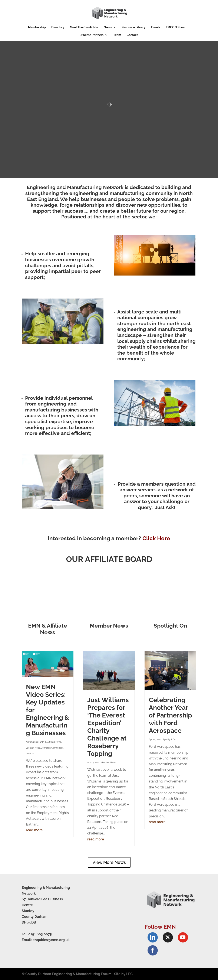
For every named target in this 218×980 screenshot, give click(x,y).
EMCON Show (176, 27)
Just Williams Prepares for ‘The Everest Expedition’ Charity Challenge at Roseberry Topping (108, 727)
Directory (58, 27)
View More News (109, 862)
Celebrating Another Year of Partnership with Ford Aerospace (170, 715)
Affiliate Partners (92, 35)
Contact (132, 35)
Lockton (30, 754)
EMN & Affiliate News (50, 742)
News (108, 27)
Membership (37, 27)
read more (34, 830)
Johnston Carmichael (52, 748)
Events (156, 27)
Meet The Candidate (84, 27)
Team (117, 35)
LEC (129, 974)
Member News (108, 763)
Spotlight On (169, 740)
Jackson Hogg (33, 748)
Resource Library (133, 27)
